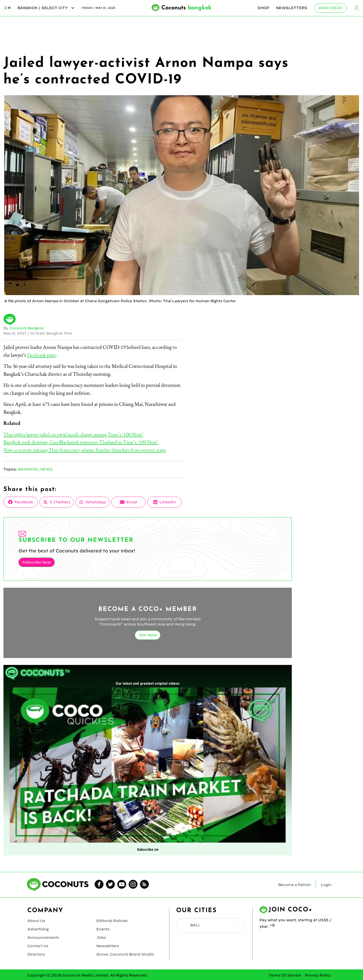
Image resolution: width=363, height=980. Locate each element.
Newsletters (292, 8)
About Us (36, 920)
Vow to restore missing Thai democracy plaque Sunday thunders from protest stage (85, 450)
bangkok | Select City (46, 8)
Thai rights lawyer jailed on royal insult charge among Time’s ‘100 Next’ (73, 434)
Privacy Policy (318, 974)
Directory (36, 953)
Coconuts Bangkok (27, 328)
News (47, 469)
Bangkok (28, 469)
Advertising (38, 928)
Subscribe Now (36, 562)
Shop (263, 8)
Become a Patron (295, 885)
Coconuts (187, 8)
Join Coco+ (330, 8)
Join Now (148, 635)
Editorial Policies (112, 920)
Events (103, 928)
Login (357, 8)
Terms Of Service (285, 974)
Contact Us (38, 945)
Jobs (101, 937)
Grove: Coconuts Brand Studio (125, 953)
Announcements (43, 937)
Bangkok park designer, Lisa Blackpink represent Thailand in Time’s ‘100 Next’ (81, 442)
